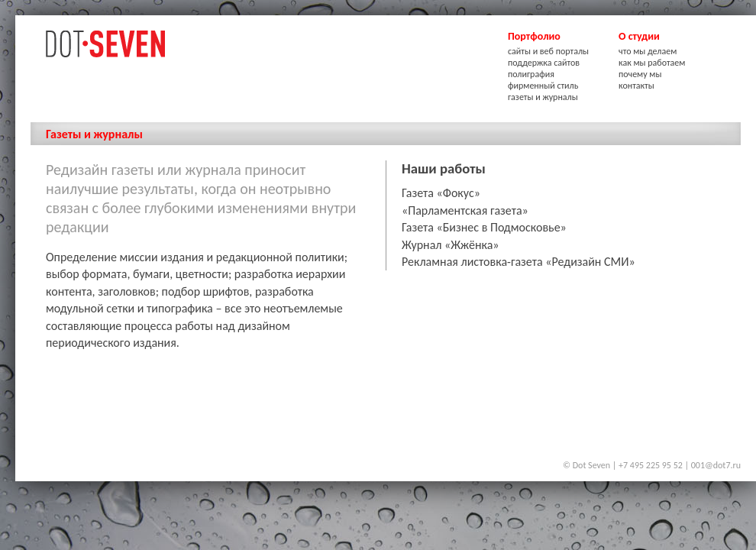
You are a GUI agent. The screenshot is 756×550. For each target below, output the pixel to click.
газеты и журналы (543, 97)
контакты (636, 86)
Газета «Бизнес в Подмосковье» (484, 227)
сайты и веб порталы (548, 51)
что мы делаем (648, 51)
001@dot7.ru (716, 465)
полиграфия (531, 74)
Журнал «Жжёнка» (451, 245)
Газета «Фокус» (441, 193)
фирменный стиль (543, 86)
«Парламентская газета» (465, 210)
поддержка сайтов (544, 63)
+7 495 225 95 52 (651, 465)
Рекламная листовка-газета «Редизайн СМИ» (519, 262)
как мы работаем (652, 63)
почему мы (640, 74)
